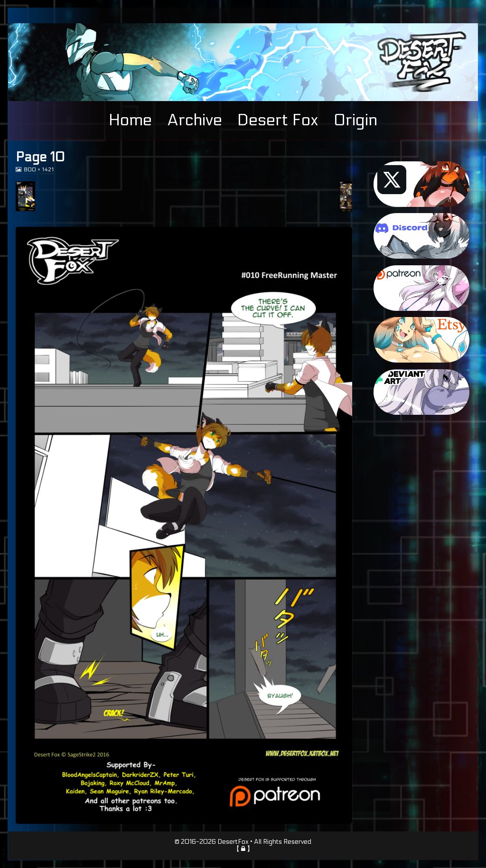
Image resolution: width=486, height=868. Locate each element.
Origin (355, 120)
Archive (195, 120)
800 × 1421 (38, 170)
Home (130, 120)
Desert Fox (278, 120)
